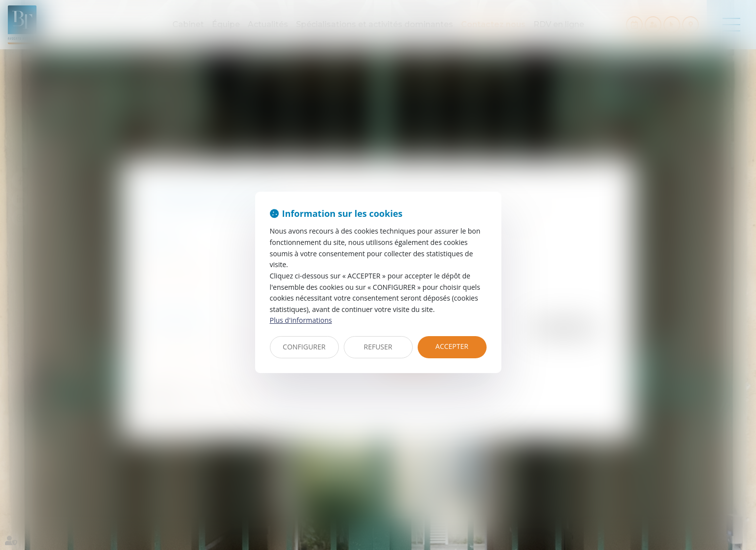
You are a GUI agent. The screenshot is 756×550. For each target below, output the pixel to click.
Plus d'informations (301, 320)
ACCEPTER (452, 346)
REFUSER (378, 347)
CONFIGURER (304, 347)
